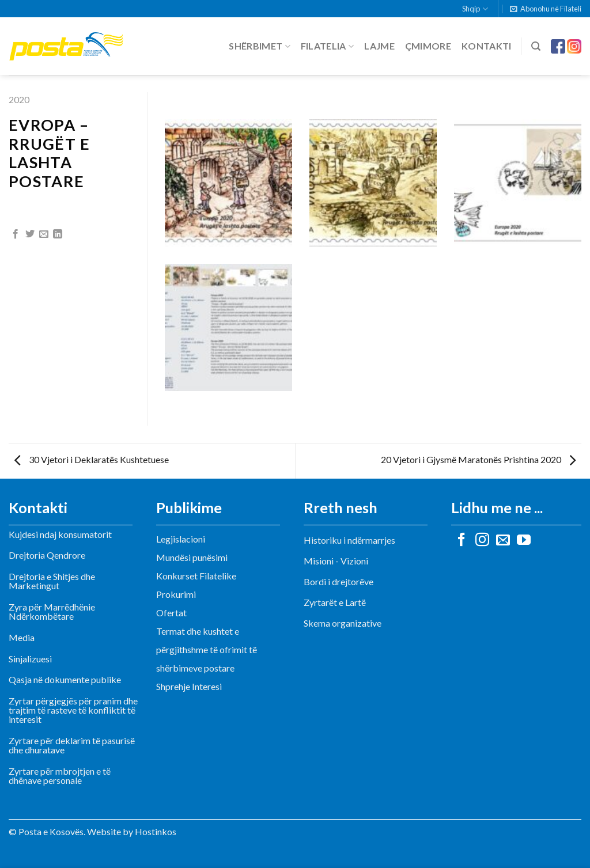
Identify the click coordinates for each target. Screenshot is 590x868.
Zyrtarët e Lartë (335, 602)
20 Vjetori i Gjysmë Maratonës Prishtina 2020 (478, 459)
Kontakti (487, 46)
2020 (19, 99)
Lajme (379, 46)
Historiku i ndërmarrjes (349, 540)
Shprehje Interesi (189, 686)
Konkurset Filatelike (196, 576)
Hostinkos (156, 831)
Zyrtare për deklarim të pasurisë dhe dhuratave (72, 745)
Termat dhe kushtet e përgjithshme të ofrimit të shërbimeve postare (207, 649)
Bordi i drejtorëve (339, 581)
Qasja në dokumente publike (65, 679)
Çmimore (428, 46)
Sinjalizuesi (30, 659)
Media (22, 637)
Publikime (189, 507)
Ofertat (171, 613)
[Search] (536, 46)
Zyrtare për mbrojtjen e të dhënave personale (60, 776)
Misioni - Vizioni (336, 561)
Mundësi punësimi (192, 557)
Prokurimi (176, 594)
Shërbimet (259, 46)
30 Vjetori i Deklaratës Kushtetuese (92, 459)
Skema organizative (343, 623)
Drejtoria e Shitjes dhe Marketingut (52, 581)
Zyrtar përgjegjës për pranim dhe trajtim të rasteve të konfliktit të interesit (73, 710)
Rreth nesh (341, 507)
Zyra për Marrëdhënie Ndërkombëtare (52, 611)
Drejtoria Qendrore (47, 555)
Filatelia (327, 46)
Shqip (475, 9)
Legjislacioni (181, 539)
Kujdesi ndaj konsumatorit (60, 534)
